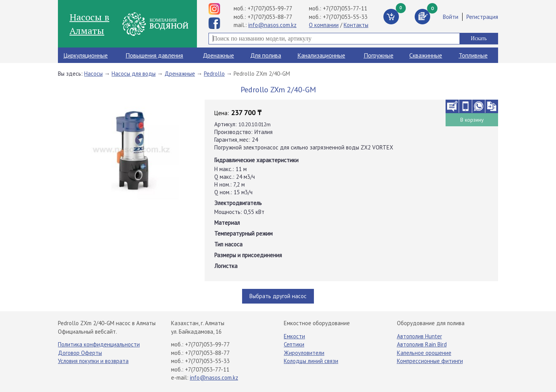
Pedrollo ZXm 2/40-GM (262, 74)
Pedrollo (214, 74)
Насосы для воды (134, 74)
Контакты (356, 25)
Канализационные (321, 55)
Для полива (266, 55)
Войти (451, 17)
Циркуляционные (86, 55)
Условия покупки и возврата (93, 361)
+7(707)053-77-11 (345, 8)
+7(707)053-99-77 (270, 8)
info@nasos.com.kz (272, 25)
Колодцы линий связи (311, 361)
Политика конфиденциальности (99, 344)
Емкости (294, 336)
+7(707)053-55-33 (345, 17)
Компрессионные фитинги (430, 361)
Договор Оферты (80, 353)
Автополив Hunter (420, 336)
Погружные (379, 55)
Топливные (473, 55)
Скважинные (426, 55)
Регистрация (482, 17)
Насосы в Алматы (89, 24)
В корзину (472, 120)
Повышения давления (154, 55)
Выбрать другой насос (278, 296)
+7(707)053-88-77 (270, 17)
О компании (324, 25)
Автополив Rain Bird (422, 344)
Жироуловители (304, 353)
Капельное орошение (424, 353)
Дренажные (218, 55)
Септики (294, 344)
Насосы (93, 74)
